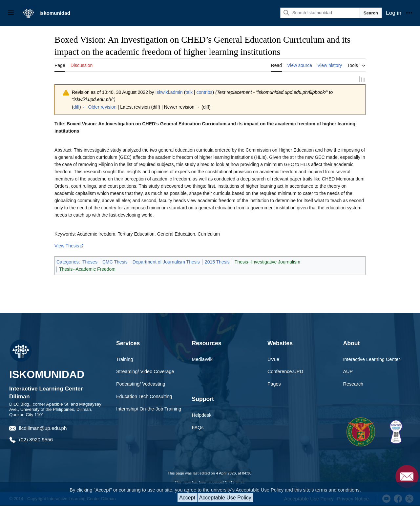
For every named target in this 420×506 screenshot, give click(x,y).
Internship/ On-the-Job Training (149, 409)
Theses (90, 262)
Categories (68, 262)
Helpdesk (202, 415)
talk (189, 92)
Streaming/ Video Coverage (145, 371)
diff (76, 107)
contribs (205, 92)
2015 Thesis (217, 262)
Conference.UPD (285, 371)
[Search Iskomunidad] (320, 13)
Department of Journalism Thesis (166, 262)
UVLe (273, 359)
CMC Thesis (115, 262)
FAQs (198, 427)
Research (353, 384)
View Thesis (67, 246)
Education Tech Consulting (144, 396)
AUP (348, 371)
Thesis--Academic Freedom (87, 269)
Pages (274, 384)
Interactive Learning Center (372, 359)
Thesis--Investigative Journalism (267, 262)
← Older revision (99, 107)
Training (125, 359)
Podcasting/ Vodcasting (141, 384)
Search (371, 13)
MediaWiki (203, 359)
